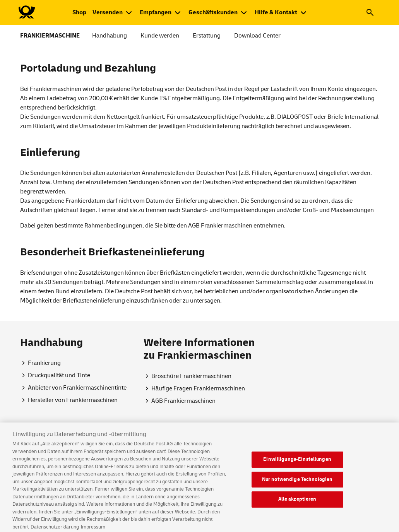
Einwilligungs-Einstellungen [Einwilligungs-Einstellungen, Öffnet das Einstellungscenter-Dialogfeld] (297, 463)
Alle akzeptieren (297, 503)
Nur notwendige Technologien (297, 482)
